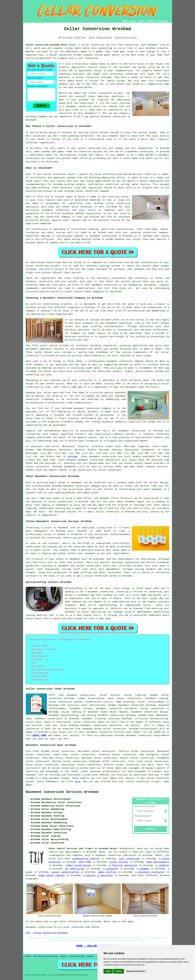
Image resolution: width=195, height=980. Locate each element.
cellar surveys (119, 862)
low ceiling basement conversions (103, 715)
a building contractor (150, 872)
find (36, 751)
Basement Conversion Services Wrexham (62, 792)
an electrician (75, 869)
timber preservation (78, 865)
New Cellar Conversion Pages (46, 956)
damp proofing (107, 872)
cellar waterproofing (65, 872)
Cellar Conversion (77, 956)
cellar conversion (88, 77)
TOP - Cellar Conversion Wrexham (47, 933)
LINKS (133, 21)
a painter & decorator (98, 875)
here (78, 782)
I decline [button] (119, 971)
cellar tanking (71, 712)
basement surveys (81, 709)
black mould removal (51, 875)
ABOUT (141, 21)
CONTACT (151, 21)
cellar (94, 133)
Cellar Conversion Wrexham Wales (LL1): (51, 45)
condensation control (86, 859)
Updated (63, 956)
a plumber (143, 869)
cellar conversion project (144, 782)
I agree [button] (108, 971)
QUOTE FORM (39, 735)
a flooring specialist (123, 865)
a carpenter (111, 869)
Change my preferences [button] (136, 971)
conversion (114, 470)
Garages (90, 956)
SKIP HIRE (85, 862)
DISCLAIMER (163, 21)
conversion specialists (105, 460)
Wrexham (73, 457)
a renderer (162, 865)
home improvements (158, 862)
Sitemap (28, 956)
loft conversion (129, 859)
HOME (125, 21)
